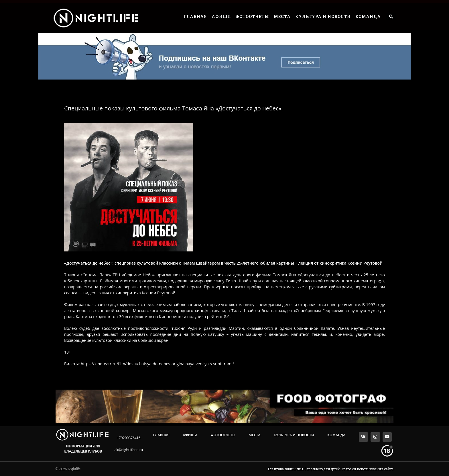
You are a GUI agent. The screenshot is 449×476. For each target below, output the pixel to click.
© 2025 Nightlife (68, 469)
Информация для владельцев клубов (83, 449)
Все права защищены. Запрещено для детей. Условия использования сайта (331, 469)
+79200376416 (129, 438)
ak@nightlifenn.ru (129, 450)
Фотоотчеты (252, 16)
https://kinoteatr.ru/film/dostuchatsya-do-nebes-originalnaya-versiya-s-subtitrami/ (157, 364)
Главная (195, 16)
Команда (368, 16)
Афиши (221, 16)
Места (282, 16)
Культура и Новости (323, 16)
